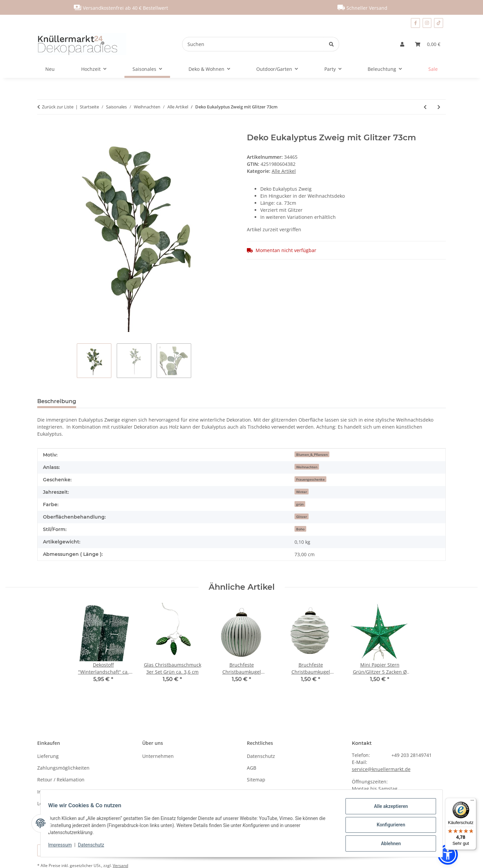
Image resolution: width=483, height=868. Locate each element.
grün (300, 504)
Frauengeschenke (310, 479)
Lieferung (48, 756)
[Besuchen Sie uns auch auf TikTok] (439, 23)
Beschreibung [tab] (57, 401)
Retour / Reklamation (61, 780)
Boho (300, 529)
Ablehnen (388, 844)
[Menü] (472, 802)
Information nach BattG (64, 792)
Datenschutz (94, 847)
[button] (402, 44)
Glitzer (302, 517)
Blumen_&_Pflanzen (312, 454)
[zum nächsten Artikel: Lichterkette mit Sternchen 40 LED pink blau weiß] (439, 107)
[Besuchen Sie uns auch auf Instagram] (427, 23)
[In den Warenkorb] (43, 129)
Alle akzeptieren (388, 809)
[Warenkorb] (428, 44)
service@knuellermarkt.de (381, 769)
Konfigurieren (388, 827)
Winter (302, 492)
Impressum (63, 847)
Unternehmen (158, 756)
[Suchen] (253, 44)
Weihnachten (307, 467)
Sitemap (256, 780)
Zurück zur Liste (58, 107)
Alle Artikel (284, 171)
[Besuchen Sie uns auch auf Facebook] (415, 23)
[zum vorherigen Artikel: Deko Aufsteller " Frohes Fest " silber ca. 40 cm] (425, 107)
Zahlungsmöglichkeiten (63, 768)
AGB (252, 768)
